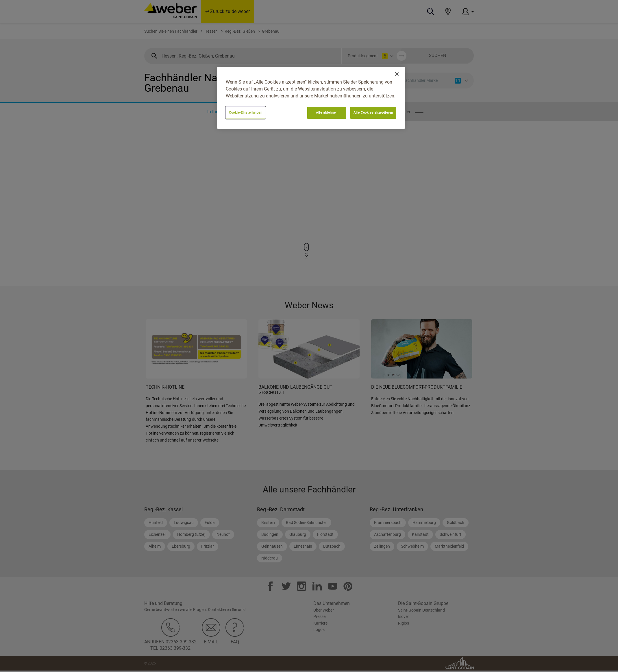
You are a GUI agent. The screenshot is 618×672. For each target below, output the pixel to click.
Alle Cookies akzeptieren (373, 112)
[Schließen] (397, 74)
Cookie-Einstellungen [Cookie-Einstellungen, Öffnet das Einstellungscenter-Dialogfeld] (246, 112)
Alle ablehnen (327, 112)
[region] (311, 98)
